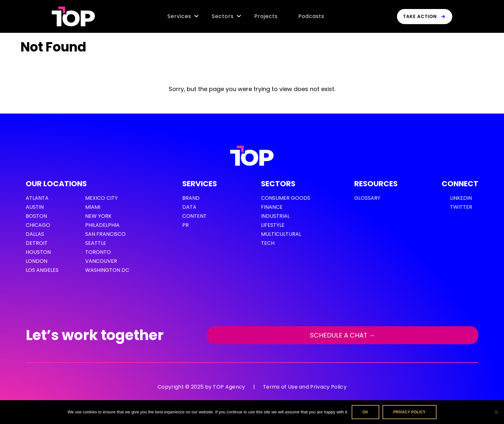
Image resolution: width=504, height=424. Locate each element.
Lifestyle (273, 225)
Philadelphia (102, 225)
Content (194, 216)
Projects (266, 16)
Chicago (38, 225)
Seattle (96, 243)
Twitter (461, 207)
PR (185, 225)
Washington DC (107, 270)
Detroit (37, 243)
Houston (38, 252)
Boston (36, 216)
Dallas (35, 234)
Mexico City (101, 198)
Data (189, 207)
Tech (268, 243)
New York (98, 216)
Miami (93, 207)
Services (179, 16)
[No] (496, 412)
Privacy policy (410, 412)
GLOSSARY (367, 198)
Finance (272, 207)
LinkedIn (461, 198)
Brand (191, 198)
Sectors (223, 16)
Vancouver (101, 261)
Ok (365, 412)
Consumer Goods (286, 198)
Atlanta (37, 198)
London (36, 261)
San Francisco (105, 234)
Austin (35, 207)
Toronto (98, 252)
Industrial (275, 216)
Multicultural (281, 234)
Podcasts (311, 16)
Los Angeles (42, 270)
